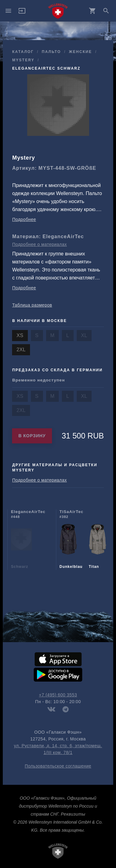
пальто (51, 52)
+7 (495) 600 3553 (58, 695)
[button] (22, 13)
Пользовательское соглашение (58, 766)
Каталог (23, 52)
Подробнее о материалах (39, 244)
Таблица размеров (32, 305)
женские (81, 52)
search (106, 11)
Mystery (23, 60)
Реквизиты (73, 814)
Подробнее (24, 219)
